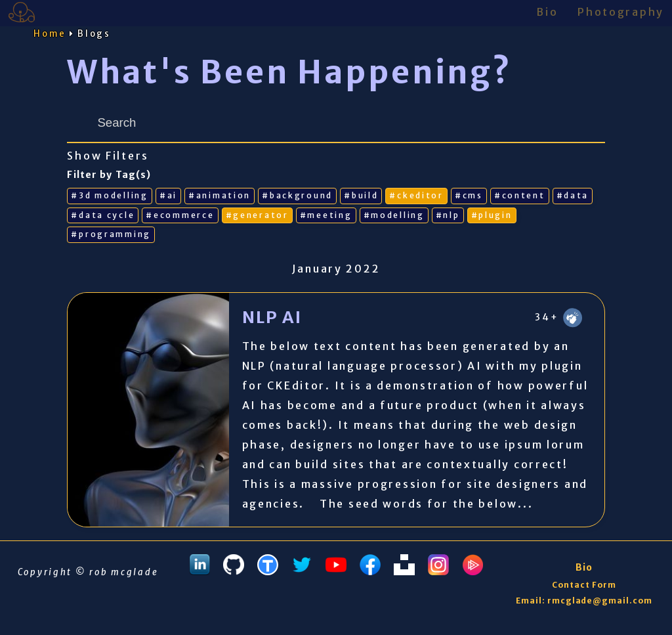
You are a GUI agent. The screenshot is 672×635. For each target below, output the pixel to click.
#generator (257, 215)
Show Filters (108, 156)
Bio (547, 12)
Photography (621, 12)
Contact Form (584, 585)
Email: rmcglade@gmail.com (584, 601)
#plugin (492, 215)
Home (50, 34)
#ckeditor (416, 195)
